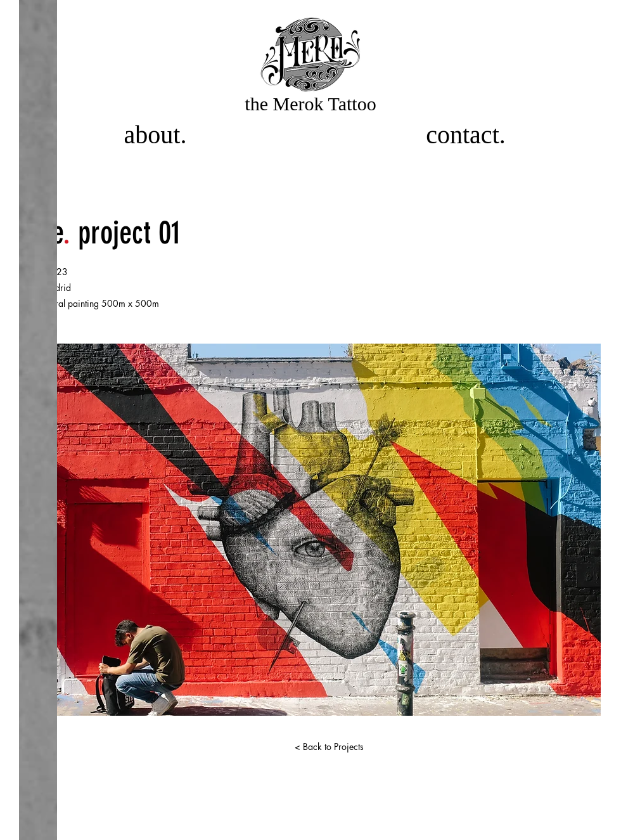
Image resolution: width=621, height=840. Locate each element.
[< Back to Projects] (329, 747)
